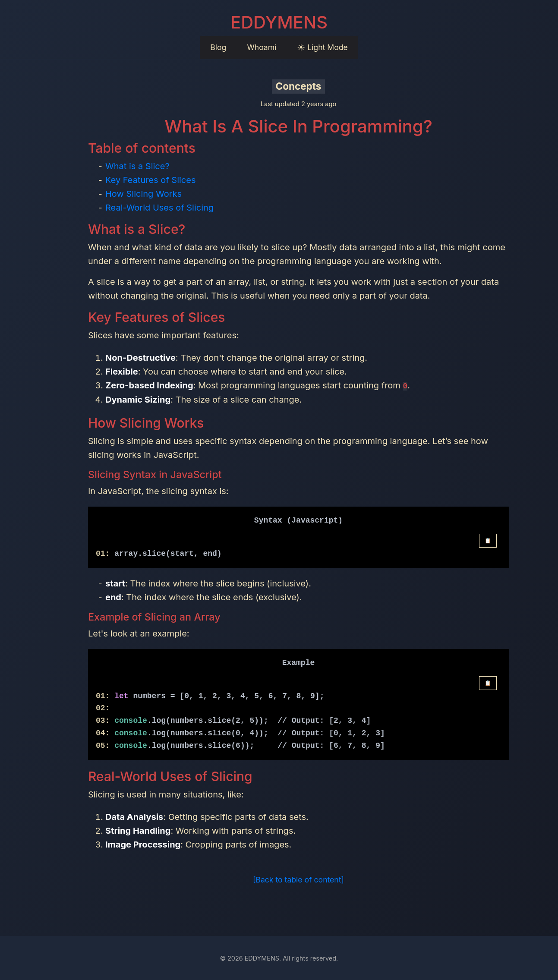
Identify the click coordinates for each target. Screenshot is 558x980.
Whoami (262, 47)
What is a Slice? (137, 166)
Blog (218, 47)
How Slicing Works (143, 194)
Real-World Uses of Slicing (159, 208)
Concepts (299, 86)
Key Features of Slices (150, 180)
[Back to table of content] (298, 879)
